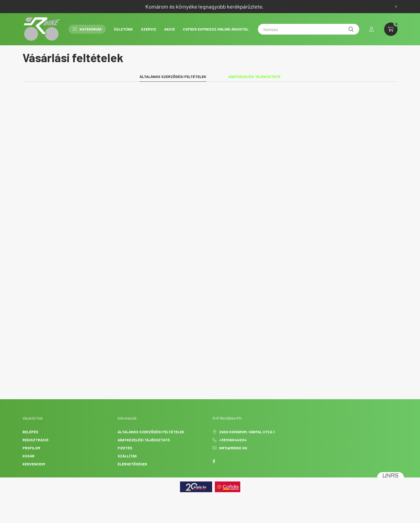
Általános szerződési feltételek (151, 432)
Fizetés (125, 448)
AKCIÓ (170, 29)
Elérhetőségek (132, 464)
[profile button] (372, 29)
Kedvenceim (34, 464)
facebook (214, 461)
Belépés (30, 432)
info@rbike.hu (233, 448)
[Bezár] (396, 6)
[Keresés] (309, 29)
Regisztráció (35, 440)
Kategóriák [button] (87, 29)
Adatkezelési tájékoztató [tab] (254, 76)
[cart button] (391, 29)
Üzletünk (123, 29)
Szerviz (149, 29)
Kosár (29, 456)
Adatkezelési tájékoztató (144, 440)
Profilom (31, 448)
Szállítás (127, 456)
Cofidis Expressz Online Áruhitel (216, 29)
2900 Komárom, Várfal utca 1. (247, 432)
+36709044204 (233, 440)
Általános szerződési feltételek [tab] (173, 76)
